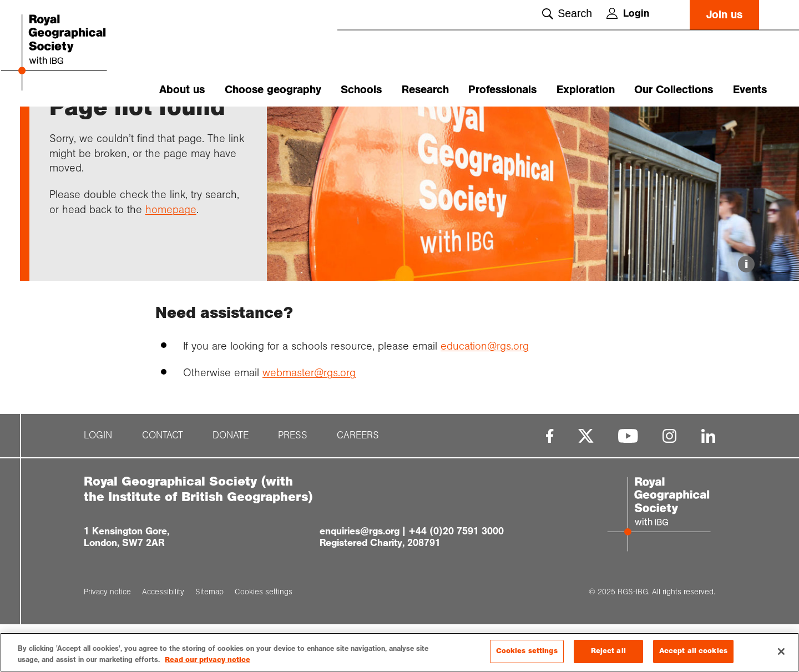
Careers (358, 484)
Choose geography (273, 90)
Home (60, 126)
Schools (361, 90)
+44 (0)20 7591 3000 (456, 579)
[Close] (781, 652)
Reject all (608, 652)
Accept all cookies (693, 652)
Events (750, 90)
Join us (724, 15)
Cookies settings (527, 652)
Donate (231, 484)
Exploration (586, 90)
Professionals (502, 90)
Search (567, 13)
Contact (163, 484)
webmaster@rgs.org (309, 420)
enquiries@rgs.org (360, 579)
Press (293, 484)
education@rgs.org (485, 393)
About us (182, 90)
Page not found (171, 126)
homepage (171, 257)
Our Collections (674, 90)
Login (628, 13)
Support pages (107, 126)
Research (425, 90)
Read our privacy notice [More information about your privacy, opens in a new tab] (208, 660)
